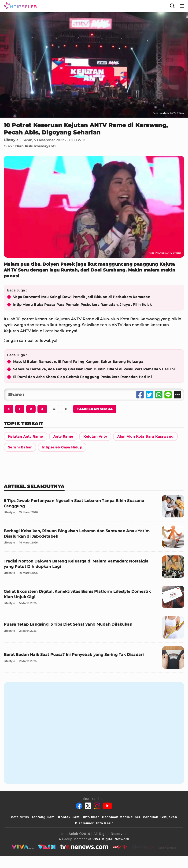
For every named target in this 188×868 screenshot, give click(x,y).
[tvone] (84, 847)
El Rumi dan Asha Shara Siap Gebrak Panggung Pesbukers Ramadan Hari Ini (82, 377)
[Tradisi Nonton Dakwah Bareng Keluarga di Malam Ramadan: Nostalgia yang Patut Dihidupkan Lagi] (94, 569)
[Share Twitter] (149, 395)
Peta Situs (20, 817)
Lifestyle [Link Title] (11, 140)
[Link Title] (26, 436)
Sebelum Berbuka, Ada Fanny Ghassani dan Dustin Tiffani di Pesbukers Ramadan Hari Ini (94, 369)
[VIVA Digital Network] (111, 839)
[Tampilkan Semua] (95, 409)
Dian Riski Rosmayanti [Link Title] (35, 146)
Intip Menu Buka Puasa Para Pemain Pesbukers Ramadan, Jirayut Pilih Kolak (83, 305)
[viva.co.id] (22, 847)
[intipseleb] (143, 847)
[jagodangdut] (168, 847)
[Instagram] (97, 806)
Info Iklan (91, 817)
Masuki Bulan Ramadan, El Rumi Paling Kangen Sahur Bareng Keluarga (78, 362)
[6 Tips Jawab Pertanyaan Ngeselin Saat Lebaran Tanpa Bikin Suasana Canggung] (94, 508)
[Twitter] (88, 806)
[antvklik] (120, 847)
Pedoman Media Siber (121, 817)
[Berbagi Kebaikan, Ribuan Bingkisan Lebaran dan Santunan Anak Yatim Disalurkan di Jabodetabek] (94, 538)
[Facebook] (79, 806)
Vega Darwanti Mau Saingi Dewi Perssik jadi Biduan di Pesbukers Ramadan (82, 297)
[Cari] (172, 6)
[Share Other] (177, 395)
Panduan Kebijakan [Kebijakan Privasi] (160, 817)
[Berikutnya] (9, 409)
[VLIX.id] (47, 847)
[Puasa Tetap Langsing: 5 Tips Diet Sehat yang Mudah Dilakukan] (94, 629)
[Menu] (182, 6)
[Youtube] (107, 806)
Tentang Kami (44, 817)
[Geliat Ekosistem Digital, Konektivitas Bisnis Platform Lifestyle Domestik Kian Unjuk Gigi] (94, 599)
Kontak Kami (69, 817)
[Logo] (19, 6)
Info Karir (105, 823)
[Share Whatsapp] (159, 395)
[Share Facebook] (140, 395)
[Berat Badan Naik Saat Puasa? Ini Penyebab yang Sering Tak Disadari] (94, 660)
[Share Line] (168, 395)
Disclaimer (84, 823)
